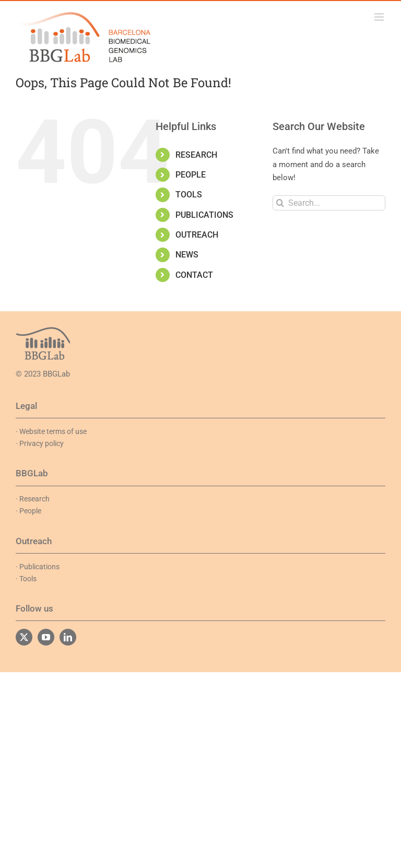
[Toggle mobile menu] (380, 17)
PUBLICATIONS (204, 215)
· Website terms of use (51, 431)
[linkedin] (68, 637)
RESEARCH (196, 155)
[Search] (280, 203)
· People (28, 511)
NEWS (187, 255)
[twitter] (24, 637)
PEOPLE (191, 175)
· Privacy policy (40, 443)
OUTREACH (197, 235)
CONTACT (194, 275)
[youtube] (46, 637)
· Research (33, 499)
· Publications (38, 567)
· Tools (26, 579)
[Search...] (329, 203)
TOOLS (189, 195)
